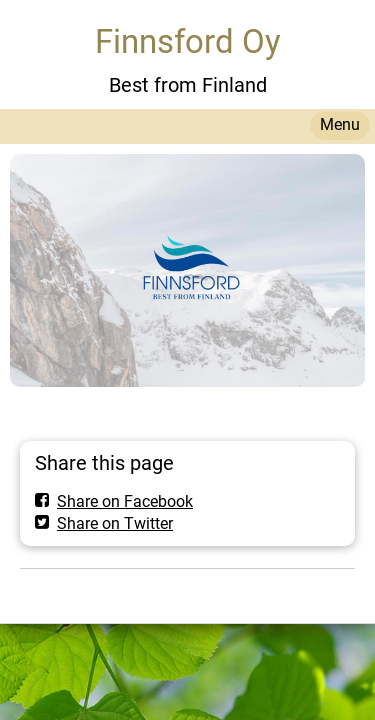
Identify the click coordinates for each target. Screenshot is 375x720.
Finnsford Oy (188, 41)
